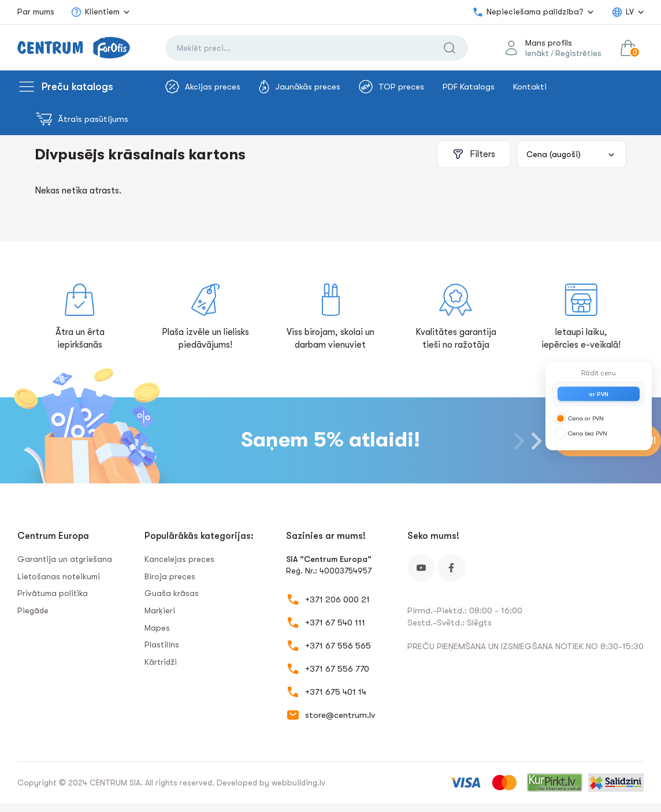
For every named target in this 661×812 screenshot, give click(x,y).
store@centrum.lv (340, 715)
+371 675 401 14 (336, 692)
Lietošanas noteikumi (59, 576)
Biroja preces (170, 576)
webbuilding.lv (298, 783)
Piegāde (33, 610)
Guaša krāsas (172, 593)
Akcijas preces (203, 87)
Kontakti (530, 87)
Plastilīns (162, 645)
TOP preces (391, 87)
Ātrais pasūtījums (82, 119)
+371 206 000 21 (337, 599)
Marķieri (160, 610)
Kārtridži (161, 662)
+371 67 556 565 (338, 646)
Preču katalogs (77, 87)
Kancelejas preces (179, 559)
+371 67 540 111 (335, 623)
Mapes (157, 628)
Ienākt (537, 53)
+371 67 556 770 (337, 669)
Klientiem (95, 12)
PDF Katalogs (469, 87)
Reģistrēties (578, 53)
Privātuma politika (53, 593)
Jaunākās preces (300, 87)
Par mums (36, 12)
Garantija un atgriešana (65, 559)
